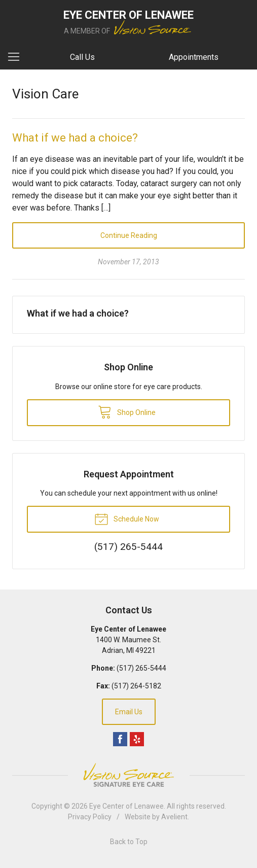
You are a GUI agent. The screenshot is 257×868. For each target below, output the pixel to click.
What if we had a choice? (75, 138)
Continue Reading (129, 235)
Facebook (120, 739)
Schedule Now (127, 518)
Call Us (82, 57)
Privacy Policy (90, 817)
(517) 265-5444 (141, 668)
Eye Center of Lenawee (126, 806)
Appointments (194, 57)
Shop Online (127, 411)
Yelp (137, 739)
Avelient (174, 817)
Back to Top (129, 842)
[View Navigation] (17, 57)
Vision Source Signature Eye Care (129, 775)
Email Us (129, 712)
